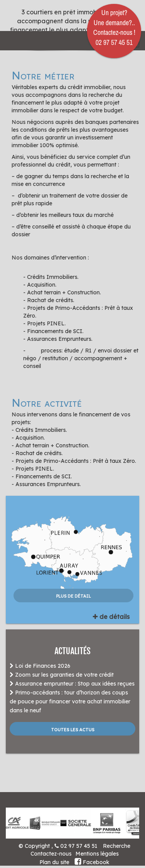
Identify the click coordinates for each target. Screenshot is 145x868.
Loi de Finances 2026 (40, 666)
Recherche (117, 846)
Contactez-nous (51, 854)
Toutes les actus (73, 729)
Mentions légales (97, 854)
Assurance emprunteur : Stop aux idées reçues (72, 684)
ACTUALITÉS (72, 651)
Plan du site (54, 862)
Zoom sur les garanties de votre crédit (62, 675)
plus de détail (73, 595)
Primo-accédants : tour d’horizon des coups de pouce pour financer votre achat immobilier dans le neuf (70, 701)
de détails (111, 617)
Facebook (92, 862)
